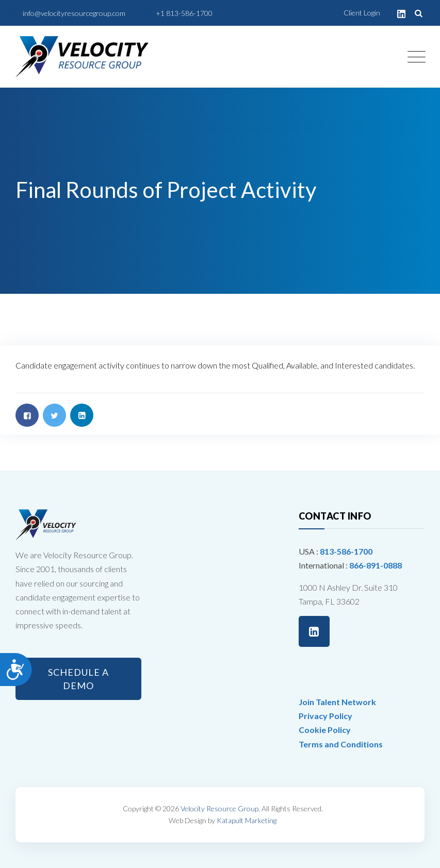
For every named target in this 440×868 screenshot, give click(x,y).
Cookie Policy (325, 730)
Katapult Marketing (247, 820)
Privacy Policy (325, 716)
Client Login (362, 13)
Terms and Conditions (341, 744)
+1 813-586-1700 (184, 13)
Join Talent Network (337, 702)
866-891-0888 (376, 565)
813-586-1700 (346, 551)
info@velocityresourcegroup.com (74, 13)
